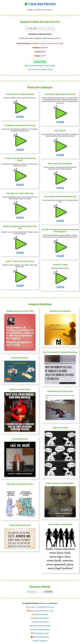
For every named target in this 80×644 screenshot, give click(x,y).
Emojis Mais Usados (41, 633)
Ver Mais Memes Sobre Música (41, 70)
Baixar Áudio (41, 62)
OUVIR (20, 117)
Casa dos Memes (42, 4)
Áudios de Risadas (41, 615)
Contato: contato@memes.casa (41, 607)
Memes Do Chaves (41, 622)
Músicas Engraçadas (41, 637)
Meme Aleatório (41, 641)
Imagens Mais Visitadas (41, 626)
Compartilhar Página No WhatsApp (41, 66)
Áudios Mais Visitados (41, 630)
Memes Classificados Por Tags (41, 611)
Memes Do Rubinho (41, 618)
